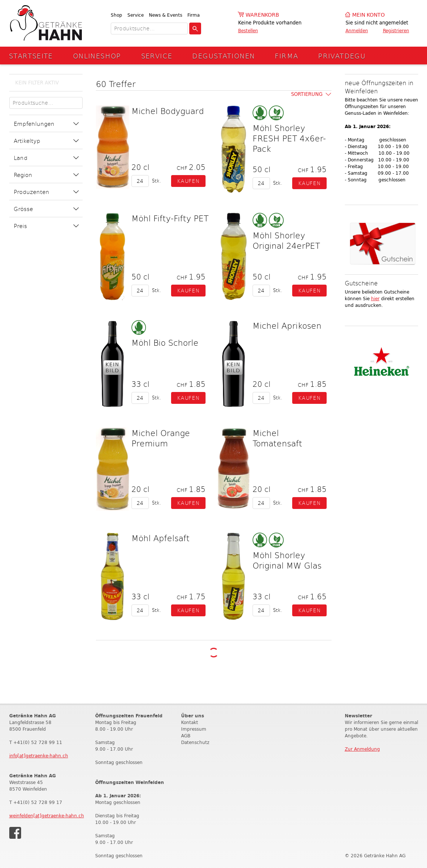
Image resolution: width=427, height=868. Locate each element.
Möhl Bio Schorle (165, 342)
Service (136, 15)
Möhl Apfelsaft (161, 538)
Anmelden (357, 31)
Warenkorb (262, 15)
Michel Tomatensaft (277, 438)
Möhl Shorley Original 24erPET (286, 240)
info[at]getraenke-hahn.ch (39, 756)
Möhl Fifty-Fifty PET (170, 218)
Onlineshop (97, 56)
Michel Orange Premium (161, 438)
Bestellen (248, 31)
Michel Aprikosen (287, 325)
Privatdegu (342, 56)
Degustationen (223, 56)
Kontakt (190, 722)
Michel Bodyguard (168, 111)
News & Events (166, 15)
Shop (116, 15)
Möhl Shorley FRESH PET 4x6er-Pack (289, 138)
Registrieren (396, 31)
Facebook (15, 833)
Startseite (31, 56)
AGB (186, 736)
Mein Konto (368, 15)
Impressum (194, 729)
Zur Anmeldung (362, 749)
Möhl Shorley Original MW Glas (287, 560)
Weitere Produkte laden (213, 652)
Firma (194, 15)
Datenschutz (195, 742)
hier (375, 299)
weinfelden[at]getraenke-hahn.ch (47, 816)
